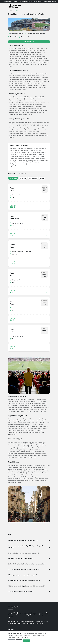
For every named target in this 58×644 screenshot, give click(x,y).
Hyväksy (26, 641)
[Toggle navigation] (48, 6)
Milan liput (36, 411)
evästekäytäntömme (27, 637)
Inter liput (29, 411)
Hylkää (19, 641)
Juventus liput (20, 411)
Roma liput (43, 411)
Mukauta (12, 641)
